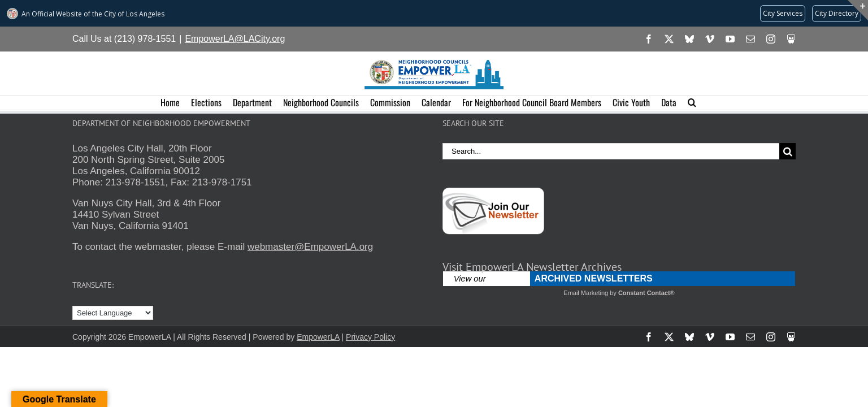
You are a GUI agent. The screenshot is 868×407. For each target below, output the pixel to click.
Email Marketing (586, 293)
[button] (685, 103)
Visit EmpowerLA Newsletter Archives (532, 267)
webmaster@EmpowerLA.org (310, 247)
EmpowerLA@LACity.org (235, 39)
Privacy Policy (370, 337)
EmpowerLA (318, 337)
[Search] (787, 151)
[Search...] (611, 151)
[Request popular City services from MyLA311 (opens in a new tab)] (783, 14)
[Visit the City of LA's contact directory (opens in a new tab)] (837, 14)
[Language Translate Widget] (113, 313)
